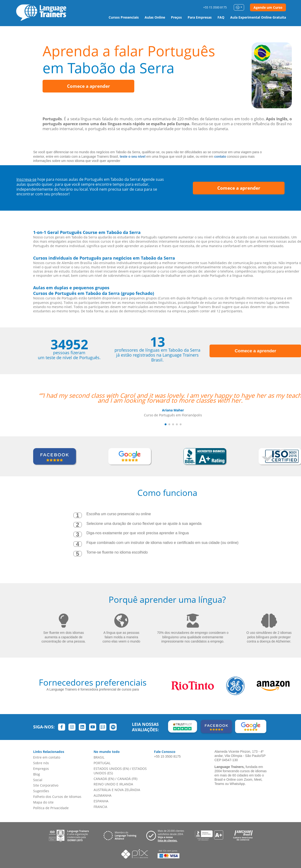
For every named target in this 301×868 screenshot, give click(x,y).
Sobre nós (41, 763)
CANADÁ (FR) (127, 779)
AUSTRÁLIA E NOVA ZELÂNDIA (117, 790)
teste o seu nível (133, 157)
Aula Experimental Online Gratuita (258, 17)
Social (38, 780)
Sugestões (41, 791)
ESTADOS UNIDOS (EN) (111, 769)
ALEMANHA (103, 795)
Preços (176, 17)
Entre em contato (47, 757)
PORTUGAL (102, 763)
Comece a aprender (89, 86)
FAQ (221, 17)
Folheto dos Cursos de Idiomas (57, 797)
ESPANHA (101, 801)
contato (220, 157)
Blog (37, 774)
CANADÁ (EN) (104, 779)
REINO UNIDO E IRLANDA (113, 784)
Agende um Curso (268, 7)
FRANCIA (100, 807)
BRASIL (99, 757)
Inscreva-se (26, 179)
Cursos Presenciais (124, 17)
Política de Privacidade (51, 808)
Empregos (41, 769)
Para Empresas (200, 17)
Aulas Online (155, 17)
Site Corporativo (46, 785)
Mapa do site (43, 802)
